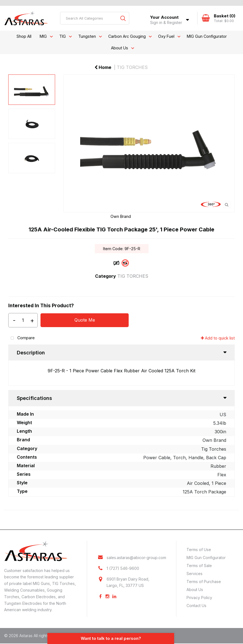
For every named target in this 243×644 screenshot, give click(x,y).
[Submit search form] (123, 18)
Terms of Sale (199, 566)
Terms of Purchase (204, 582)
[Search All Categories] (95, 18)
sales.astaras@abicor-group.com (136, 558)
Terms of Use (199, 550)
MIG (43, 36)
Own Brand (121, 216)
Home (103, 67)
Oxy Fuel (166, 36)
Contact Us (196, 606)
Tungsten (87, 36)
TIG (63, 36)
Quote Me (85, 320)
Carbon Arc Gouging (127, 36)
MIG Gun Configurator (207, 36)
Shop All (24, 36)
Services (195, 574)
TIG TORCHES (132, 67)
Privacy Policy (199, 598)
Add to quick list (218, 338)
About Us (120, 48)
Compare (21, 338)
